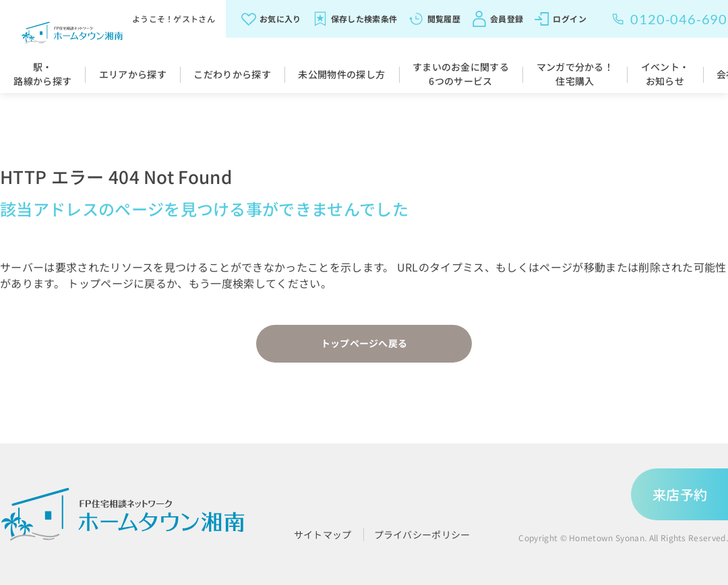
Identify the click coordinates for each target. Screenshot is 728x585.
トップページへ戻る (364, 343)
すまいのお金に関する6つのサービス (461, 74)
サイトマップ (323, 534)
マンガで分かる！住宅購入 (575, 74)
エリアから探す (133, 74)
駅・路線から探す (42, 74)
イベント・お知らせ (665, 74)
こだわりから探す (232, 74)
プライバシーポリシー (422, 534)
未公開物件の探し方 (341, 74)
